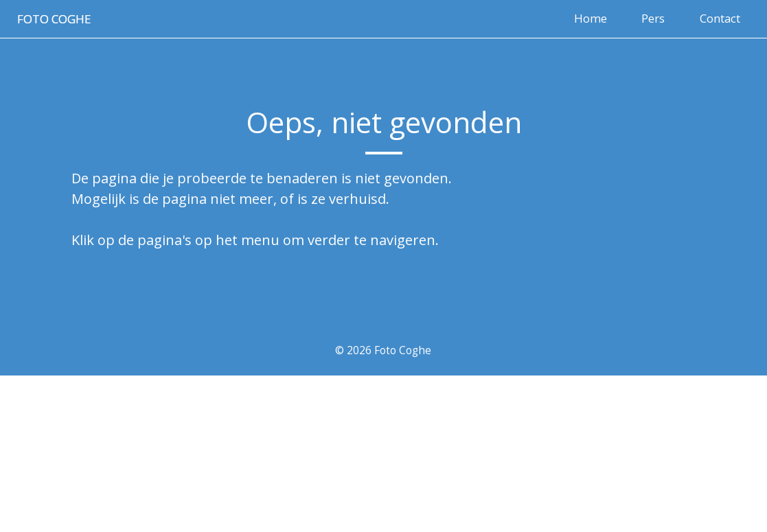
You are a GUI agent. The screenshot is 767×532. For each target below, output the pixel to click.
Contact (720, 18)
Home (591, 18)
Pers (653, 18)
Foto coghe (54, 19)
